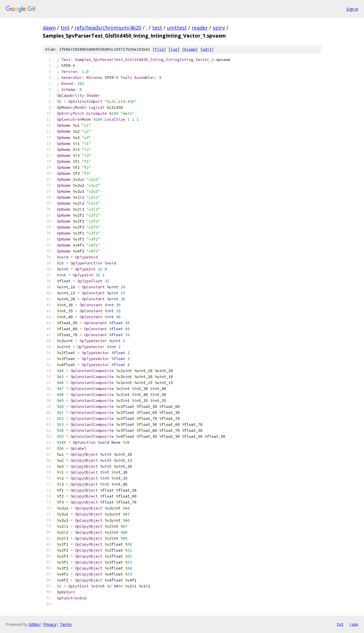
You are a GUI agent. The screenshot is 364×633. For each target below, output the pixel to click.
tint (65, 28)
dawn (49, 28)
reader (200, 28)
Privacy (50, 624)
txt (340, 624)
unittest (177, 28)
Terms (66, 624)
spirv (219, 28)
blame (190, 49)
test (157, 28)
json (354, 624)
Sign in (352, 9)
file (159, 49)
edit (207, 49)
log (174, 49)
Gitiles (34, 624)
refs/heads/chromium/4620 (108, 28)
